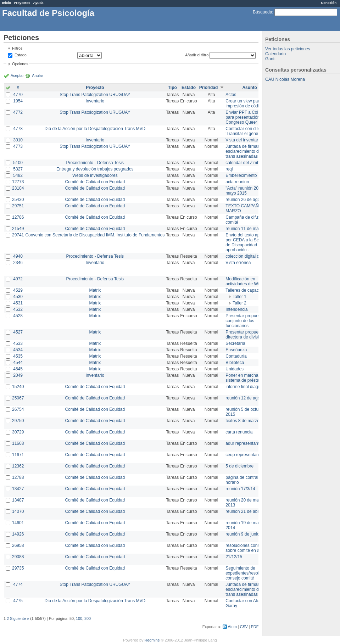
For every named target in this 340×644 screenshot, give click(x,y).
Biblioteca (235, 363)
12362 (18, 466)
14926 (18, 534)
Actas (231, 95)
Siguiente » (19, 618)
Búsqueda (262, 12)
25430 (18, 200)
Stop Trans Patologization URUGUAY (95, 95)
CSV (244, 627)
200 (88, 618)
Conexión (329, 3)
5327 (18, 169)
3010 (18, 140)
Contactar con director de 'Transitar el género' (249, 131)
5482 (18, 175)
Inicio (7, 3)
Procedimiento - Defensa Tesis (95, 163)
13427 (18, 489)
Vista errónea (238, 263)
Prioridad (209, 88)
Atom (232, 627)
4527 (18, 332)
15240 (18, 387)
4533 (18, 343)
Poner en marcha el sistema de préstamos (246, 378)
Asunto (249, 88)
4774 (18, 584)
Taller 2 (239, 303)
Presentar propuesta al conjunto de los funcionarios (247, 321)
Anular (37, 75)
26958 (18, 545)
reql (229, 169)
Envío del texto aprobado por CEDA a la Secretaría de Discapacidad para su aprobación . (249, 242)
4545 (18, 369)
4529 (18, 290)
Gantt (270, 59)
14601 (18, 523)
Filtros (17, 48)
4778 (18, 129)
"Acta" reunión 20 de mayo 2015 (245, 191)
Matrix (95, 290)
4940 (18, 256)
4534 (18, 350)
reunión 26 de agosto (246, 200)
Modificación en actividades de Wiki (244, 281)
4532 (18, 309)
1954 (18, 101)
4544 (18, 363)
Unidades (235, 369)
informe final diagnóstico (248, 387)
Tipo (172, 88)
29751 (18, 206)
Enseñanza (236, 350)
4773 (18, 146)
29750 (18, 421)
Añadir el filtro (197, 55)
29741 (18, 235)
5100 (18, 163)
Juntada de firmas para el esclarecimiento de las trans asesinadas (249, 151)
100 (79, 618)
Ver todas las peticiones (288, 49)
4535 (18, 356)
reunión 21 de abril (243, 511)
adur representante (243, 443)
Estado (21, 55)
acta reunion (237, 182)
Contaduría (236, 356)
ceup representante (244, 455)
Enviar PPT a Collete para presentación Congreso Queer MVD (247, 117)
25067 (18, 398)
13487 (18, 500)
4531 (18, 303)
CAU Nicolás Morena (285, 79)
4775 (18, 601)
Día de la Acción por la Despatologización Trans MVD (95, 129)
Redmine (152, 640)
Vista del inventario (243, 140)
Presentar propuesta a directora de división (247, 335)
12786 (18, 217)
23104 (18, 188)
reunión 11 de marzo (245, 229)
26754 (18, 409)
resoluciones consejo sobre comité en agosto (248, 548)
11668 (18, 443)
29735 (18, 568)
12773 (18, 182)
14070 (18, 511)
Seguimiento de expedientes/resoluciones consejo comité (249, 573)
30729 (18, 432)
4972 (18, 279)
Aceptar (17, 75)
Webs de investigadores (95, 175)
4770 (18, 95)
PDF (255, 627)
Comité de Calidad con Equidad (95, 182)
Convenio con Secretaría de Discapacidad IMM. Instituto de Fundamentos (95, 235)
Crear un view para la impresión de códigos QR (249, 103)
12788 (18, 477)
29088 (18, 557)
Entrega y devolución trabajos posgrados (95, 169)
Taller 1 (239, 297)
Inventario (95, 101)
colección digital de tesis (248, 256)
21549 (18, 229)
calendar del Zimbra (244, 163)
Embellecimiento (241, 175)
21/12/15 (234, 557)
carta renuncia (239, 432)
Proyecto (95, 88)
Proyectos (22, 3)
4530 (18, 297)
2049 (18, 375)
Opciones (20, 64)
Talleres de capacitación (248, 290)
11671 (18, 455)
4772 (18, 112)
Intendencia (236, 309)
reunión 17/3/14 (240, 489)
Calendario (275, 54)
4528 (18, 316)
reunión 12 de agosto (246, 398)
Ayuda (38, 3)
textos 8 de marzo (242, 421)
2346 (18, 263)
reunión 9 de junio (242, 534)
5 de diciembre (239, 466)
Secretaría (235, 343)
